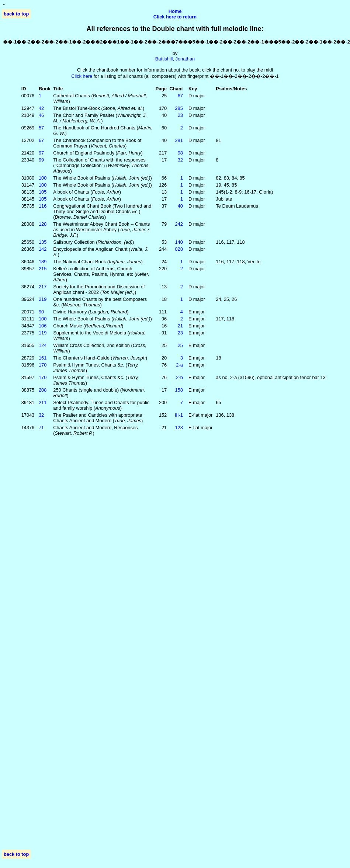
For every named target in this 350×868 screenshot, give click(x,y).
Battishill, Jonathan (175, 59)
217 (43, 287)
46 (41, 115)
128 (43, 224)
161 (43, 358)
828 (179, 249)
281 (179, 140)
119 (43, 333)
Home (175, 11)
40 (180, 206)
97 (41, 153)
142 (43, 249)
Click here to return (175, 17)
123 (179, 428)
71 (41, 428)
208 (43, 390)
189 (43, 262)
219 (43, 299)
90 (41, 312)
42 (41, 108)
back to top (16, 14)
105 (43, 192)
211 (43, 402)
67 (180, 96)
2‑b (179, 377)
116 (43, 206)
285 (179, 108)
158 (179, 390)
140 (179, 242)
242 (179, 224)
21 (180, 326)
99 (41, 160)
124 (43, 345)
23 (180, 115)
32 (180, 160)
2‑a (179, 365)
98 (180, 153)
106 (43, 326)
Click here (82, 76)
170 (43, 365)
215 (43, 269)
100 (43, 178)
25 (180, 345)
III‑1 (179, 415)
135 (43, 242)
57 (41, 128)
